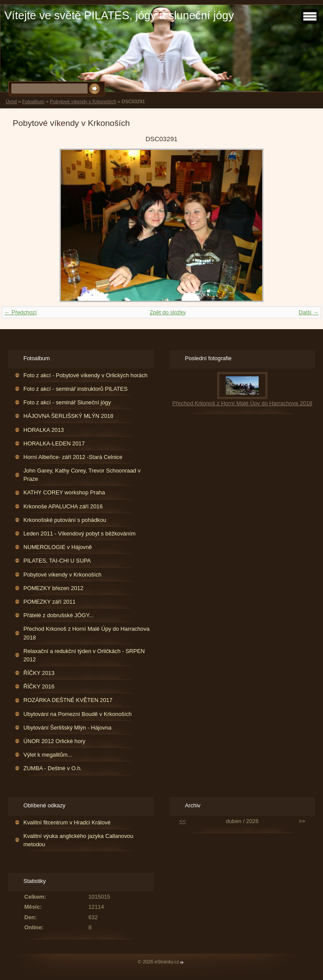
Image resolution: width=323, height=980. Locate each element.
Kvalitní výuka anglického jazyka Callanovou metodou (78, 840)
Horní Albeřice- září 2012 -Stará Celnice (73, 457)
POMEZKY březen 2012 (53, 588)
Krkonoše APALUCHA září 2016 (63, 506)
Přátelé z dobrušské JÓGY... (58, 615)
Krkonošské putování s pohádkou (65, 520)
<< (183, 821)
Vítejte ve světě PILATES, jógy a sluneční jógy (119, 15)
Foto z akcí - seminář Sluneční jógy (67, 402)
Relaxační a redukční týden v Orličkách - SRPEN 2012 (84, 655)
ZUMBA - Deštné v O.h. (53, 768)
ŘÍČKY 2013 (39, 673)
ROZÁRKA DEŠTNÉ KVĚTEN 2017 (68, 700)
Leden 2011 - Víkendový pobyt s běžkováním (79, 533)
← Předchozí (21, 312)
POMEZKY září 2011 (49, 602)
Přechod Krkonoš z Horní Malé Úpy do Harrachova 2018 (86, 633)
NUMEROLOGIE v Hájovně (57, 547)
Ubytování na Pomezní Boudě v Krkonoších (77, 714)
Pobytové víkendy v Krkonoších (83, 101)
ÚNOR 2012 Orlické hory (54, 741)
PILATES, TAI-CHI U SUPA (57, 561)
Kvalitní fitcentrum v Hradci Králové (67, 822)
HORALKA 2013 (43, 430)
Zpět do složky (168, 312)
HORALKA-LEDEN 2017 (54, 443)
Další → (309, 312)
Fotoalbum (33, 101)
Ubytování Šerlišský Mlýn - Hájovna (67, 728)
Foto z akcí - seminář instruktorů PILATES (75, 389)
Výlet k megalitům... (48, 755)
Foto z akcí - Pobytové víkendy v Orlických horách (85, 375)
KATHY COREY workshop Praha (64, 492)
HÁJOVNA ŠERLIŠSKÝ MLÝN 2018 (68, 416)
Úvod (11, 101)
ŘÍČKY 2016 (39, 686)
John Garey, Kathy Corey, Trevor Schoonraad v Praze (82, 475)
